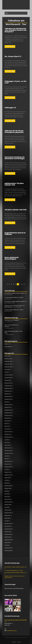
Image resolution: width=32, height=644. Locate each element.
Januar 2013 (7, 445)
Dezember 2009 (8, 486)
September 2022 (8, 367)
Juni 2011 (7, 470)
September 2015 (8, 410)
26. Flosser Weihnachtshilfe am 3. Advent (14, 310)
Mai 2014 (7, 424)
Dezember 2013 (8, 432)
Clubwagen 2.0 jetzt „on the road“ (15, 82)
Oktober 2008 (8, 505)
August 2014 (7, 421)
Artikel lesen (10, 46)
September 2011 (8, 467)
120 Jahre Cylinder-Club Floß (16, 210)
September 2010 (8, 475)
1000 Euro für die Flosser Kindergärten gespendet (14, 131)
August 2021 (7, 369)
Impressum (14, 642)
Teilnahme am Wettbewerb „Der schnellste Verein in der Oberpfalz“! (16, 30)
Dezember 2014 (8, 413)
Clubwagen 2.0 (10, 108)
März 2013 (7, 442)
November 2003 (8, 551)
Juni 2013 (7, 440)
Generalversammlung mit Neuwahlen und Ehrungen (15, 158)
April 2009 (7, 494)
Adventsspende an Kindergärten (12, 320)
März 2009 (7, 497)
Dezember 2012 (8, 448)
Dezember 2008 (8, 502)
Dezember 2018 (8, 383)
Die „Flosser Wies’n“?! (13, 56)
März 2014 (7, 426)
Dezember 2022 (8, 364)
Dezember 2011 (8, 461)
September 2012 (8, 453)
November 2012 (8, 451)
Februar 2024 (8, 356)
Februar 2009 (8, 499)
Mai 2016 (7, 402)
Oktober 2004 (8, 537)
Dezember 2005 (8, 529)
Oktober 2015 (8, 407)
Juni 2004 (7, 545)
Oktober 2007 (8, 515)
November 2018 (8, 386)
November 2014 (8, 415)
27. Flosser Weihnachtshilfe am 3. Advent (14, 297)
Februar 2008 (8, 510)
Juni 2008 (7, 507)
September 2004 (8, 540)
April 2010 (7, 483)
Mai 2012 (7, 459)
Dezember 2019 (8, 378)
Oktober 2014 (8, 418)
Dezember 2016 (8, 397)
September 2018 (8, 388)
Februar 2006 (8, 526)
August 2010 (7, 478)
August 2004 (7, 542)
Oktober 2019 (8, 380)
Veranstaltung (8, 347)
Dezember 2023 (8, 359)
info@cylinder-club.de (12, 631)
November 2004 (8, 534)
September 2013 (8, 437)
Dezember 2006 (8, 524)
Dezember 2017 (8, 391)
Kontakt (19, 642)
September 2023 (8, 361)
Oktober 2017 (8, 394)
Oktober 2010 (8, 472)
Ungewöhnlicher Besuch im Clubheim (15, 233)
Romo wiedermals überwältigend (12, 258)
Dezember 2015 (8, 405)
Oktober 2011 (8, 464)
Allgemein (7, 344)
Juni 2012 (7, 456)
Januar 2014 (7, 429)
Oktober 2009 (8, 488)
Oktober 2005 (8, 532)
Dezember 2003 (8, 548)
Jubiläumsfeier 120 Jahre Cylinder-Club (14, 184)
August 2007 (7, 518)
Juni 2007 (7, 521)
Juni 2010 (7, 480)
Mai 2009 (7, 491)
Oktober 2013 (8, 434)
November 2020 (8, 375)
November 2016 (8, 399)
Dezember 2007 (8, 513)
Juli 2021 (7, 372)
